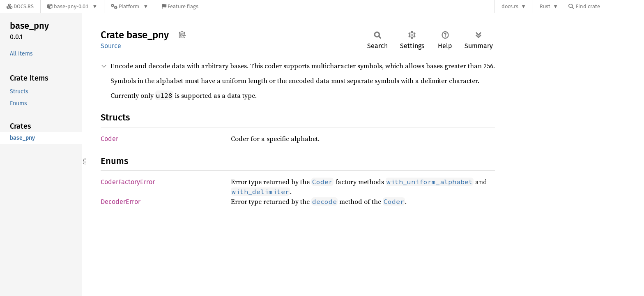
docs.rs (510, 6)
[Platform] (130, 6)
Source (111, 46)
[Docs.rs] (20, 6)
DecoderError (121, 202)
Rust (545, 6)
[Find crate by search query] (609, 6)
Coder (109, 139)
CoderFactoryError (128, 182)
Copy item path (182, 35)
